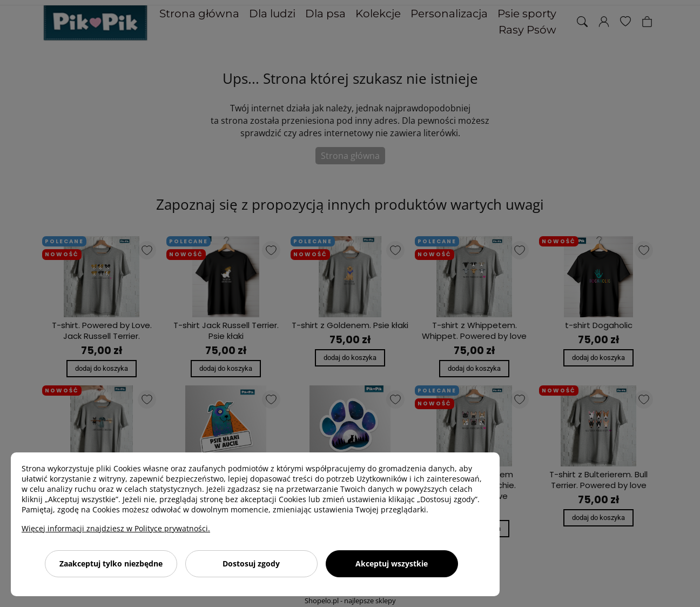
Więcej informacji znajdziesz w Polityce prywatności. (116, 528)
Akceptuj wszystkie (392, 563)
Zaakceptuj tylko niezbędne (111, 563)
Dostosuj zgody (251, 563)
